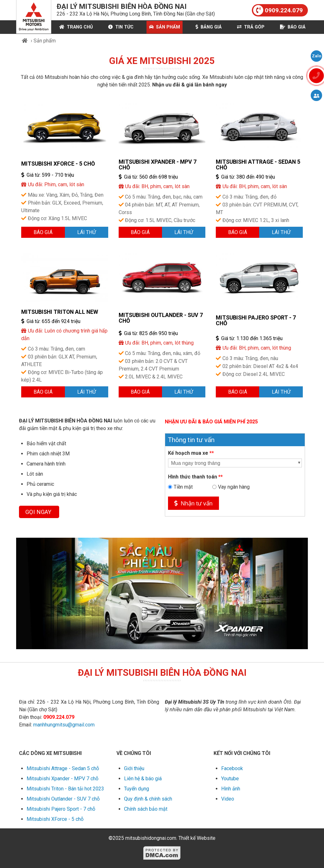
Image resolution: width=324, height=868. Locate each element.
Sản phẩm (165, 27)
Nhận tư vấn (193, 503)
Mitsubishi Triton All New (60, 312)
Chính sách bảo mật (146, 809)
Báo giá (293, 27)
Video (228, 799)
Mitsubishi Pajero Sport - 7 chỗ (256, 320)
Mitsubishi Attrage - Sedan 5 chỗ (258, 165)
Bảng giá (209, 27)
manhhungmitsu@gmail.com (64, 725)
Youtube (230, 779)
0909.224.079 (278, 10)
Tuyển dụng (137, 789)
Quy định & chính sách (148, 799)
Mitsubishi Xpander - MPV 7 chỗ (158, 165)
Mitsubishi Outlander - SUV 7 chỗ (161, 318)
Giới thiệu (134, 768)
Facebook (232, 768)
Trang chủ (76, 27)
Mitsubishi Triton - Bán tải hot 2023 (65, 789)
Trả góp (251, 27)
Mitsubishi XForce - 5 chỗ (58, 164)
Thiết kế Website (197, 838)
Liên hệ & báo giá (143, 779)
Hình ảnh (231, 789)
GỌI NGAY (39, 512)
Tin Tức (121, 27)
